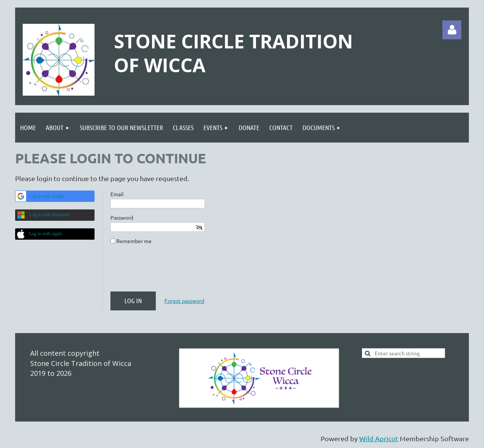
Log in (452, 30)
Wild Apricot (379, 438)
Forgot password (184, 301)
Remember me (134, 241)
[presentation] (168, 271)
